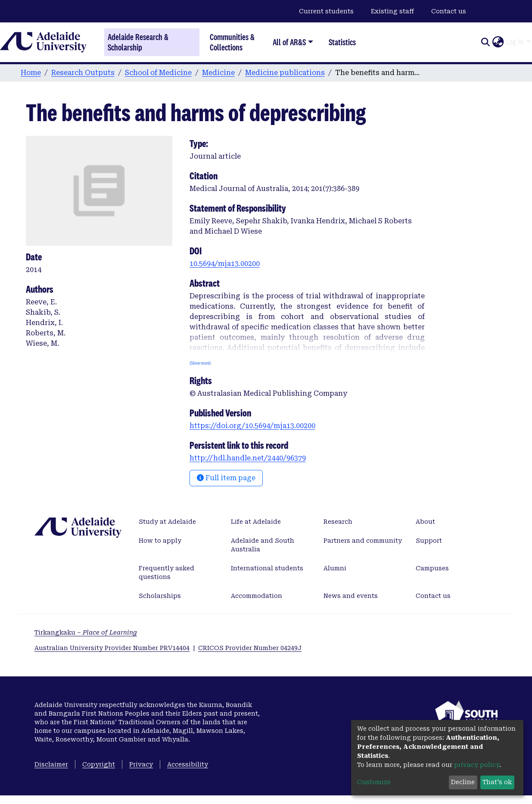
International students (267, 568)
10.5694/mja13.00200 (225, 264)
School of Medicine (158, 73)
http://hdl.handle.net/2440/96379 (248, 458)
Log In (515, 42)
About (425, 522)
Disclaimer (51, 764)
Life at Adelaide (256, 522)
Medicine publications (285, 73)
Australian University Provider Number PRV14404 (112, 648)
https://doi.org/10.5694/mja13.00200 (252, 426)
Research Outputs (83, 73)
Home (31, 73)
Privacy (141, 764)
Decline (463, 782)
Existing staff (392, 11)
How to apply (160, 541)
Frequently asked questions (166, 572)
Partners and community (363, 541)
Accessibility (188, 764)
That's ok (497, 782)
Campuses (432, 568)
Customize (374, 782)
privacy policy (477, 765)
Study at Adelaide (167, 522)
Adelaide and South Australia (263, 545)
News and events (351, 596)
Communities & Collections (232, 42)
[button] (498, 42)
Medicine (218, 73)
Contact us (449, 11)
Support (429, 541)
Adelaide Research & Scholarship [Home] (138, 42)
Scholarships (160, 596)
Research (338, 522)
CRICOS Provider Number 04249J (250, 648)
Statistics (342, 42)
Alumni (335, 568)
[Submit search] (485, 42)
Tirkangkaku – (86, 632)
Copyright (99, 764)
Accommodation (257, 596)
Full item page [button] (226, 478)
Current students (326, 11)
